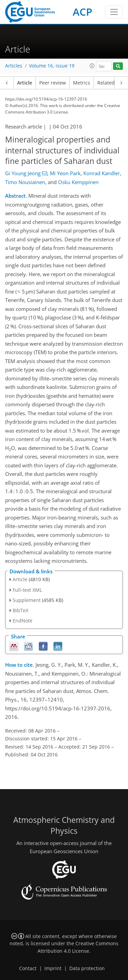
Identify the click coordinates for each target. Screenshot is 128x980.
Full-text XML (27, 590)
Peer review (53, 83)
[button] (92, 66)
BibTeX (20, 610)
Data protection (87, 968)
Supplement (27, 600)
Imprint (53, 968)
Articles (14, 66)
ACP (82, 12)
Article (25, 83)
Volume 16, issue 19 (52, 66)
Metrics (82, 83)
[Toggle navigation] (114, 12)
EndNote (23, 621)
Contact (28, 968)
